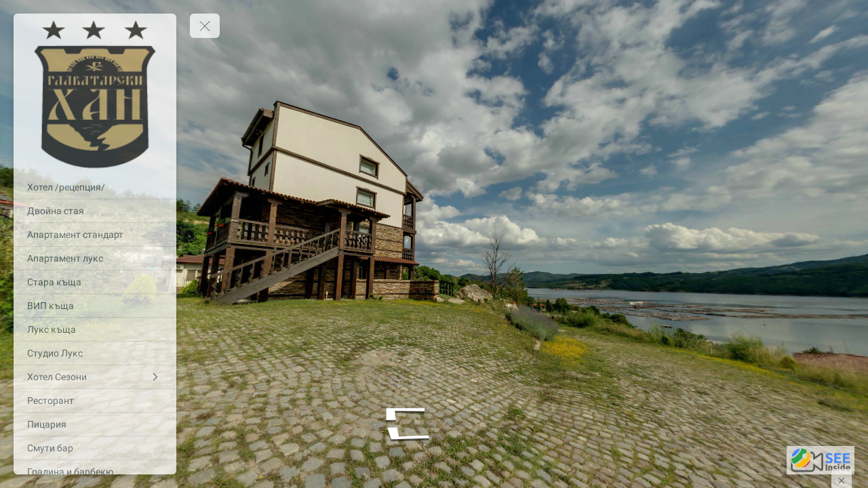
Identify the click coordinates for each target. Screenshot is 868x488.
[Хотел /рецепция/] (95, 187)
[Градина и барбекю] (95, 472)
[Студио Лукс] (95, 353)
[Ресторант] (95, 401)
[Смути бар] (95, 448)
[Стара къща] (95, 282)
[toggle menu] (205, 26)
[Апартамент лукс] (95, 258)
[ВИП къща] (95, 306)
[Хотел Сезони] (95, 377)
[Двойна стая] (95, 211)
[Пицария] (95, 424)
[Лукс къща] (95, 329)
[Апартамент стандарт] (95, 235)
